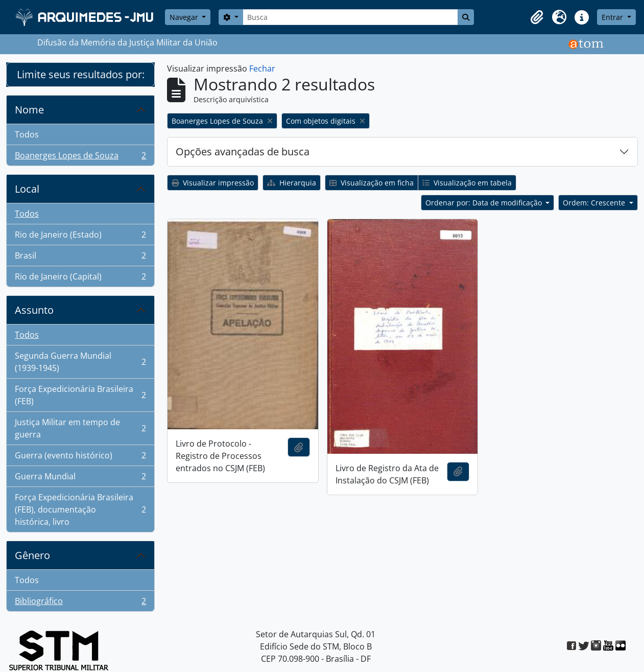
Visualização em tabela (467, 183)
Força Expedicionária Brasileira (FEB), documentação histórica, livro (80, 509)
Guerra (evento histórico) (80, 458)
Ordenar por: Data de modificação (485, 203)
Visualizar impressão (213, 183)
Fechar (262, 68)
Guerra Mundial (80, 479)
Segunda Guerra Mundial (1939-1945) (80, 362)
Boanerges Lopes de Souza (80, 157)
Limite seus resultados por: (81, 74)
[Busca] (350, 17)
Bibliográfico (80, 603)
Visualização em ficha (372, 183)
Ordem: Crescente (595, 203)
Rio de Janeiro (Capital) (80, 279)
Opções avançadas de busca (243, 152)
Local (27, 189)
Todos (27, 134)
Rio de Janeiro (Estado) (80, 237)
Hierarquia (292, 183)
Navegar (185, 17)
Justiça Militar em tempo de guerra (80, 428)
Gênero (32, 555)
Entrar (613, 17)
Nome (29, 110)
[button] (537, 17)
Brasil (80, 258)
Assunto (34, 310)
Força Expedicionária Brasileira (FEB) (80, 395)
